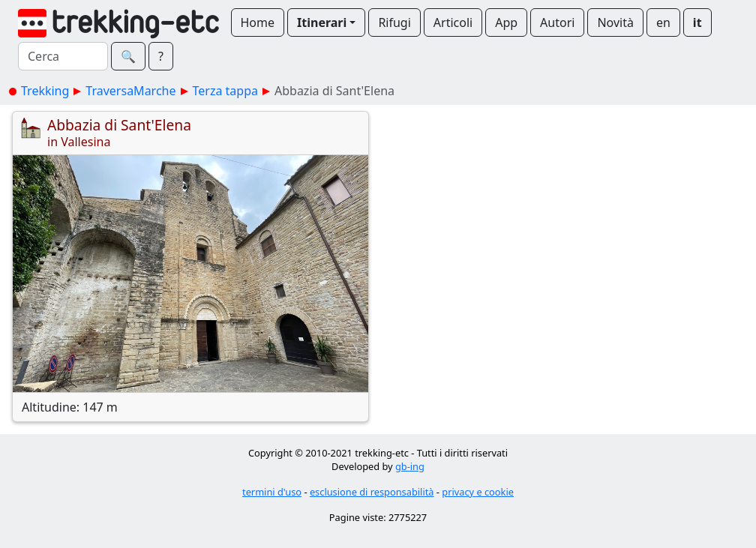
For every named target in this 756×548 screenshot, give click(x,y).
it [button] (697, 22)
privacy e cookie (478, 492)
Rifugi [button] (394, 22)
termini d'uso (272, 492)
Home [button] (258, 22)
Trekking (45, 91)
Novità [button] (615, 22)
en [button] (663, 22)
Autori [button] (557, 22)
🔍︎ (128, 56)
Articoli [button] (453, 22)
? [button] (161, 56)
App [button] (506, 22)
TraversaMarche (130, 91)
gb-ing (410, 466)
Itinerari (322, 22)
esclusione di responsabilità (372, 492)
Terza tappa (225, 91)
